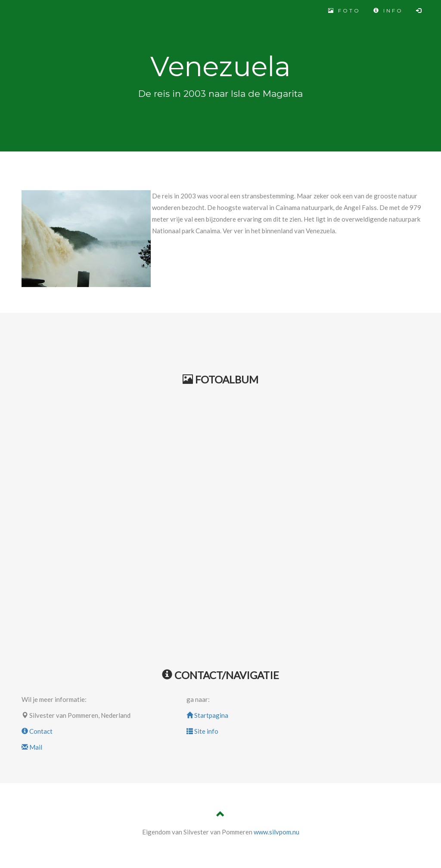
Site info (202, 731)
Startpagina (207, 715)
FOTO (344, 11)
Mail (32, 747)
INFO (388, 11)
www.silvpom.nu (276, 832)
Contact (37, 731)
